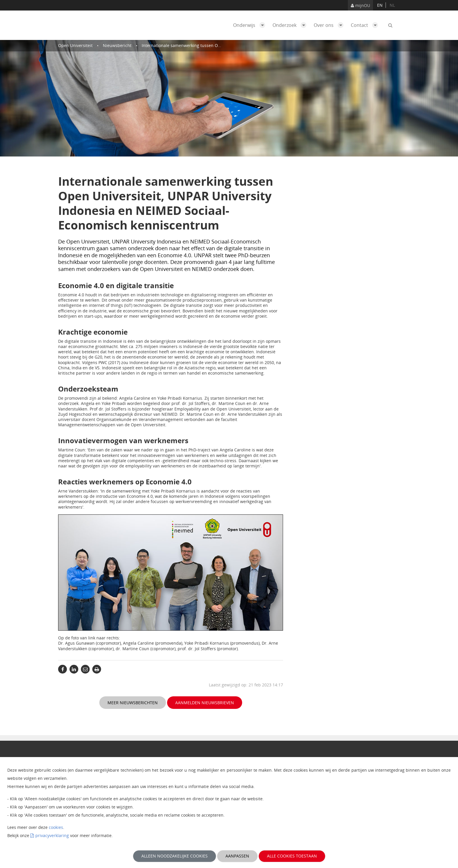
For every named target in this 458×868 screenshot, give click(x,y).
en (380, 5)
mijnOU (360, 5)
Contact (366, 25)
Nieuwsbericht (117, 45)
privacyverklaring (52, 835)
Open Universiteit (75, 45)
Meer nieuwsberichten (133, 703)
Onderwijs (251, 25)
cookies (56, 827)
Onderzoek (291, 25)
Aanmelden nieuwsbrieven (205, 703)
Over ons (330, 25)
